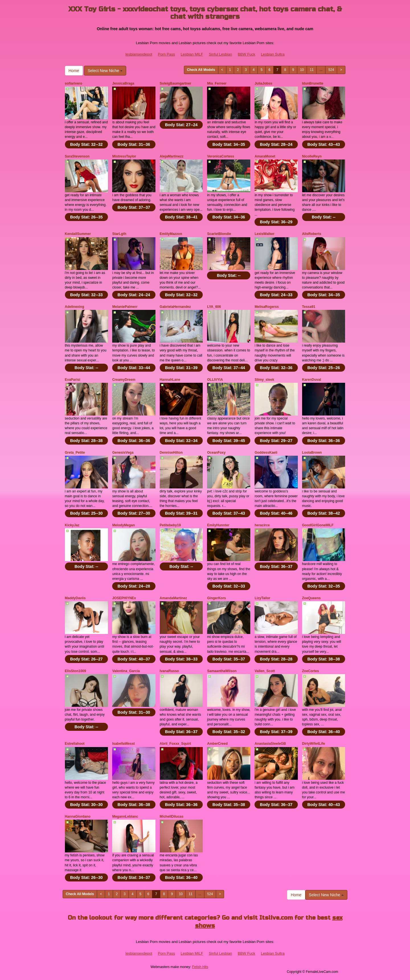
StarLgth (119, 234)
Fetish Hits (200, 967)
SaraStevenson (77, 156)
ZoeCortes (310, 671)
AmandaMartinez (173, 598)
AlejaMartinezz (172, 156)
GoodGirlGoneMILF (318, 525)
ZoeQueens (311, 598)
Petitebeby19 (170, 525)
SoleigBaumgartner (176, 83)
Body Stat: (86, 144)
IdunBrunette (313, 83)
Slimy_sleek (264, 380)
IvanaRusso (169, 671)
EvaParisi (73, 380)
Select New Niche (105, 71)
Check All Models (201, 70)
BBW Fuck (246, 54)
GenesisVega (123, 453)
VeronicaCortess (221, 156)
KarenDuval (312, 380)
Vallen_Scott (265, 671)
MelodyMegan (123, 525)
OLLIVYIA (215, 380)
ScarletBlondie (219, 234)
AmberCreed (217, 744)
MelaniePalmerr (125, 307)
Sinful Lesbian (220, 54)
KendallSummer (78, 234)
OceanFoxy (216, 453)
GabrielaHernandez (175, 307)
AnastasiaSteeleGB (270, 744)
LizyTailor (262, 598)
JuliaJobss (263, 83)
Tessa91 (309, 307)
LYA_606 (214, 307)
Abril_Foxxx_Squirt (175, 744)
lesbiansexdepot (139, 54)
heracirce (262, 525)
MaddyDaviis (75, 598)
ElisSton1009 (76, 671)
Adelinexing (75, 307)
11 (312, 70)
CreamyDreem (124, 380)
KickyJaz (72, 525)
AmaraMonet (265, 156)
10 (302, 70)
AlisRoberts (312, 234)
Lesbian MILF (192, 54)
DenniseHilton (171, 453)
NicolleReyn (312, 156)
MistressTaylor (124, 156)
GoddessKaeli (266, 453)
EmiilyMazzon (171, 234)
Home (74, 71)
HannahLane (170, 380)
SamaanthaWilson (222, 671)
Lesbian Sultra (273, 54)
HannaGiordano (78, 817)
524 (331, 70)
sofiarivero (74, 83)
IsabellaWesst (123, 744)
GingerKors (216, 598)
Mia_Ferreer (217, 83)
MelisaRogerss (267, 307)
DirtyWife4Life (314, 744)
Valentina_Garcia (126, 671)
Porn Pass (167, 54)
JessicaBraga (123, 83)
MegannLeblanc (125, 817)
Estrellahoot (75, 744)
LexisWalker (265, 234)
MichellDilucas (172, 817)
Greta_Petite (75, 453)
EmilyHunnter (218, 525)
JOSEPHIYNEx (124, 598)
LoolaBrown (312, 453)
